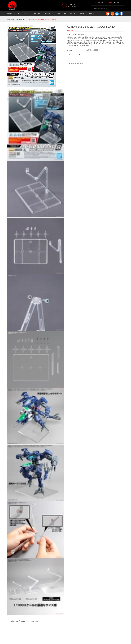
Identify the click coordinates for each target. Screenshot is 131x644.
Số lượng (70, 51)
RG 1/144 (37, 14)
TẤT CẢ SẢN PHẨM (14, 14)
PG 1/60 (58, 14)
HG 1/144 (27, 14)
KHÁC (82, 14)
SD (65, 14)
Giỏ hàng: (115, 3)
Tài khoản (99, 3)
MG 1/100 (48, 14)
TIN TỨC (91, 14)
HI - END (73, 14)
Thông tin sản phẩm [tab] (18, 621)
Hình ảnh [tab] (34, 621)
